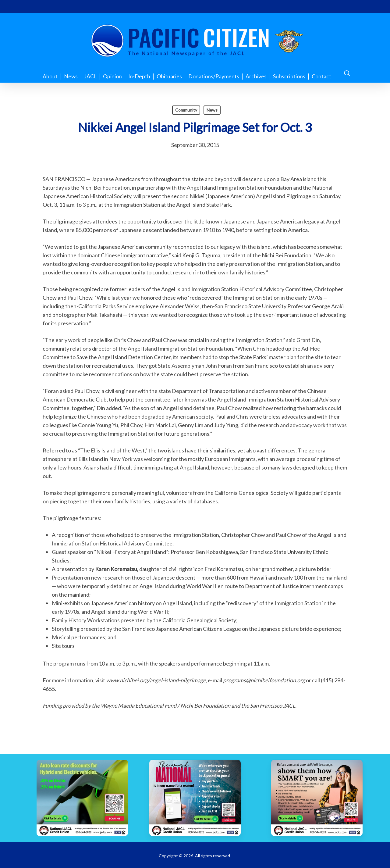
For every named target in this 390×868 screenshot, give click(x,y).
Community (186, 110)
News (212, 110)
